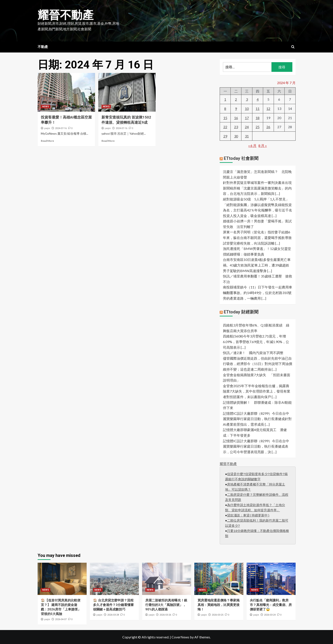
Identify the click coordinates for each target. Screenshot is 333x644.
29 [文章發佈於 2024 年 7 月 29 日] (225, 136)
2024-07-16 (61, 128)
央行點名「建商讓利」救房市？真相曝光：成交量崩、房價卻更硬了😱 (271, 605)
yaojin (47, 128)
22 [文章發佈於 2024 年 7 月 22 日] (225, 127)
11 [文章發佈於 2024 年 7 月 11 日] (258, 109)
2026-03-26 (165, 615)
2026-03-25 (218, 615)
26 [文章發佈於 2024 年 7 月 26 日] (268, 127)
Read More (47, 141)
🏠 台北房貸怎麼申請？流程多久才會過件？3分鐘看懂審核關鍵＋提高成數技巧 (113, 605)
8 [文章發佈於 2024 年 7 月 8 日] (225, 109)
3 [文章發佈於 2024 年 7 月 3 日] (247, 99)
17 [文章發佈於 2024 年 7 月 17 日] (247, 118)
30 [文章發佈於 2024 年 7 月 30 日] (236, 136)
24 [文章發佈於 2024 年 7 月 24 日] (247, 127)
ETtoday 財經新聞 (241, 312)
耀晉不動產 (66, 15)
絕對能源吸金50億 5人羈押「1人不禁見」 (256, 199)
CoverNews (180, 637)
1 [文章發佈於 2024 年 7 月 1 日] (225, 99)
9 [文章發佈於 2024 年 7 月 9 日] (236, 109)
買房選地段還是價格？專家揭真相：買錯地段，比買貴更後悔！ (219, 605)
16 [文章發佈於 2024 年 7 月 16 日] (236, 118)
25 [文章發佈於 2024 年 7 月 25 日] (258, 127)
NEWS (46, 107)
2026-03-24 (270, 615)
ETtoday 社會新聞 (241, 158)
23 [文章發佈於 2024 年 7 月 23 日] (236, 127)
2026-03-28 (113, 615)
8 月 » (263, 146)
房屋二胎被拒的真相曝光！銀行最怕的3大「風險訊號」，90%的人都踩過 (166, 605)
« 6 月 (252, 146)
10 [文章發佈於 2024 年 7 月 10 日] (247, 109)
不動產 (43, 47)
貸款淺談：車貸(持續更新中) (248, 516)
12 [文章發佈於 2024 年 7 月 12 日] (268, 109)
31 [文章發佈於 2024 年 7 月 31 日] (247, 136)
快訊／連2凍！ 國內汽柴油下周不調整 (255, 353)
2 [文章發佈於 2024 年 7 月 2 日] (236, 99)
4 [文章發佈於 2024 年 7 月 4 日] (258, 99)
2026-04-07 (61, 619)
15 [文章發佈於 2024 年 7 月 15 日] (225, 118)
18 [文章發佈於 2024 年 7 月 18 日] (258, 118)
